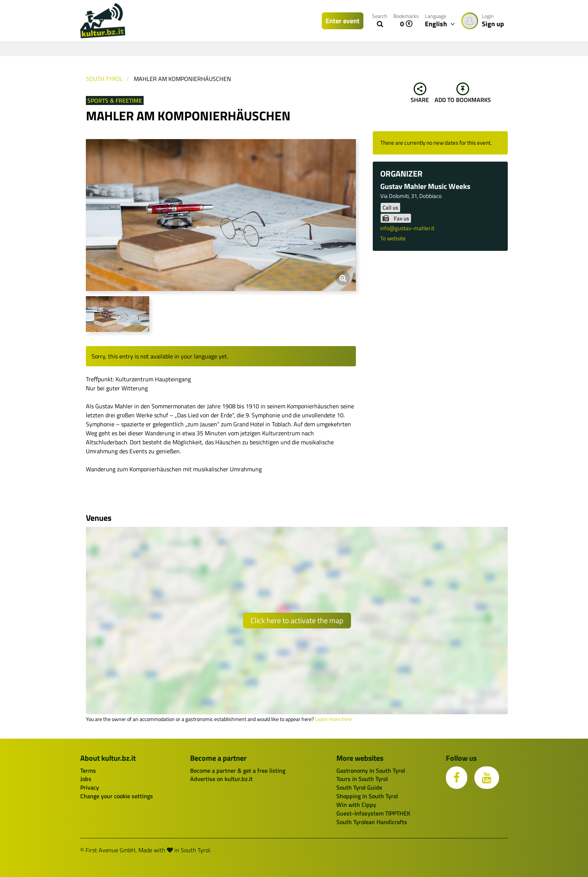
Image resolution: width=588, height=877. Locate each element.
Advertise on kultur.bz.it (221, 779)
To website (393, 238)
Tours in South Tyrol (362, 779)
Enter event (343, 21)
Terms (88, 771)
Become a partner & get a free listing (238, 771)
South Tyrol (104, 79)
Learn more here (333, 719)
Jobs (86, 779)
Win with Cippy (356, 805)
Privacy (90, 787)
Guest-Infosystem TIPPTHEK (373, 813)
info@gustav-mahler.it (407, 228)
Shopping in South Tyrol (367, 796)
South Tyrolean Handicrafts (372, 822)
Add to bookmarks (463, 93)
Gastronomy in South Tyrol (371, 771)
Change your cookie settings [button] (117, 796)
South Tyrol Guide (359, 787)
